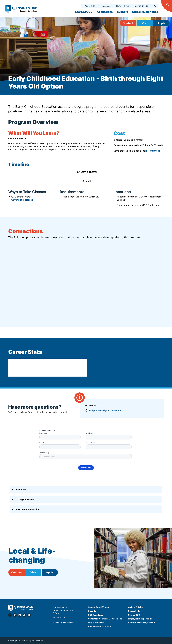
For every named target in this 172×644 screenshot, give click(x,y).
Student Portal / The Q (99, 607)
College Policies (136, 607)
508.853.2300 (96, 406)
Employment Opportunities (141, 619)
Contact (128, 23)
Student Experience (145, 12)
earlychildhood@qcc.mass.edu (105, 410)
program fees (153, 151)
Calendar (92, 611)
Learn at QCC (84, 12)
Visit (145, 23)
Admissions (105, 12)
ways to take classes (22, 200)
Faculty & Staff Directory (99, 626)
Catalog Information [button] (25, 499)
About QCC (90, 6)
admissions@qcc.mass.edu (64, 622)
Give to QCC (134, 615)
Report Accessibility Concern (142, 623)
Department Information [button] (27, 509)
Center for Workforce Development (105, 619)
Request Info (134, 611)
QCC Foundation (96, 615)
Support (122, 12)
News (119, 6)
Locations (106, 6)
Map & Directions (96, 623)
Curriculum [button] (20, 490)
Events (127, 6)
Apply (161, 23)
